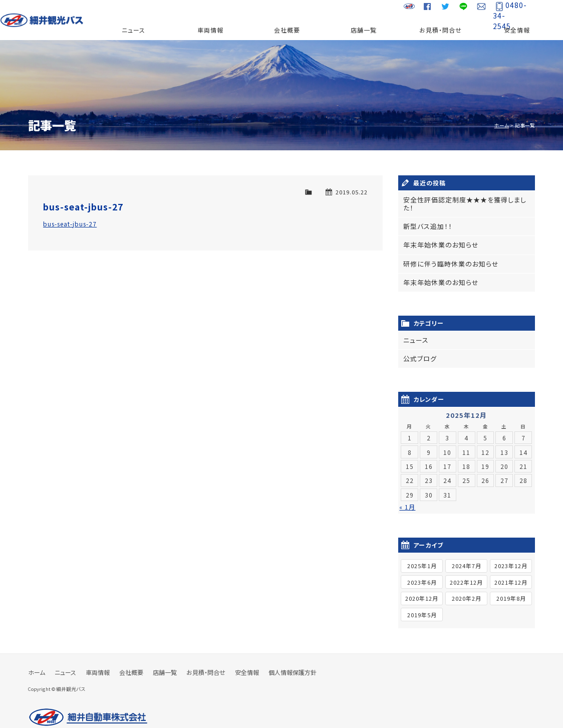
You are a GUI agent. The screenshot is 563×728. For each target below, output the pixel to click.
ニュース (133, 30)
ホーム (502, 125)
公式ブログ (419, 347)
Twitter (440, 10)
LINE (458, 10)
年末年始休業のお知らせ (439, 236)
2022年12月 (466, 570)
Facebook (422, 10)
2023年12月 (511, 554)
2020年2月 (467, 586)
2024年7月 (467, 554)
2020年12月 (422, 586)
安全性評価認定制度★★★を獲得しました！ (465, 200)
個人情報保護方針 (293, 660)
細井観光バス (49, 20)
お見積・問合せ (441, 30)
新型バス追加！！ (426, 218)
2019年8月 (511, 586)
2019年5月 (422, 603)
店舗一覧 (364, 30)
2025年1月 (422, 554)
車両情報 (210, 30)
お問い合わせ (476, 10)
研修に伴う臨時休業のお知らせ (448, 254)
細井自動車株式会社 (88, 705)
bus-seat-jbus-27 (83, 207)
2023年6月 (422, 570)
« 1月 (407, 495)
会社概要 (287, 30)
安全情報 (517, 30)
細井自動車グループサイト (404, 10)
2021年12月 (511, 570)
